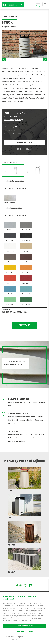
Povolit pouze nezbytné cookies (14, 638)
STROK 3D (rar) (10, 132)
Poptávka (25, 327)
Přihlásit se (24, 145)
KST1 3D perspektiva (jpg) (14, 122)
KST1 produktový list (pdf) (14, 136)
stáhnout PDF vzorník (16, 191)
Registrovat (25, 151)
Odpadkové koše (9, 17)
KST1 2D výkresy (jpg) (12, 119)
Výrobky (38, 6)
